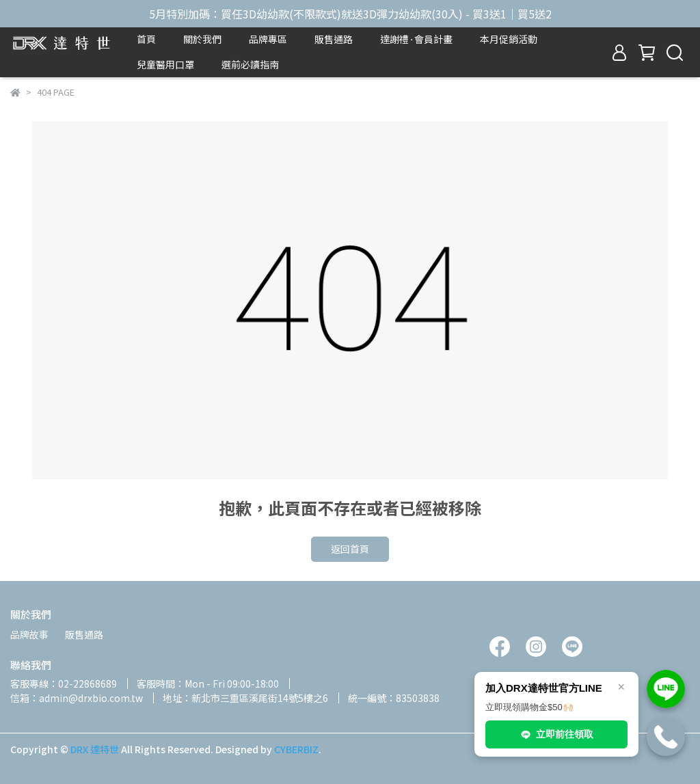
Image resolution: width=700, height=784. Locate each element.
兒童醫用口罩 (165, 64)
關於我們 (202, 39)
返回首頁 (350, 549)
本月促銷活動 (509, 39)
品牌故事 (29, 634)
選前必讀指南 (250, 64)
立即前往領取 (556, 735)
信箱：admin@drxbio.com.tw (77, 698)
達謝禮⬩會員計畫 (416, 39)
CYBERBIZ (296, 749)
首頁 (146, 39)
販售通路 (334, 39)
